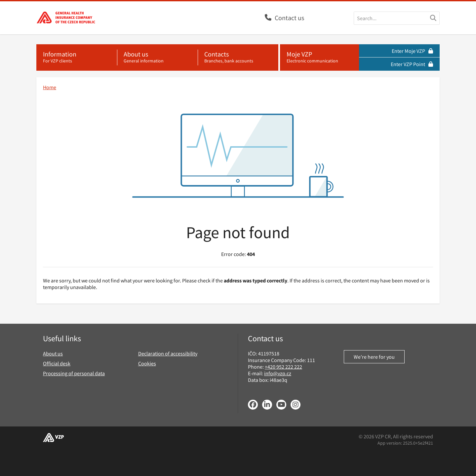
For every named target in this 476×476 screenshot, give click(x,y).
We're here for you (374, 357)
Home (50, 87)
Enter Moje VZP (412, 51)
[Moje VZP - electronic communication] (319, 57)
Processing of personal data (74, 373)
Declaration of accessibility (168, 353)
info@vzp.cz (278, 373)
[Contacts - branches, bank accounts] (238, 57)
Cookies (147, 363)
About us (53, 353)
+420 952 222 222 (283, 367)
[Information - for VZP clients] (77, 57)
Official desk (57, 363)
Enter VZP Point (412, 64)
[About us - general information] (157, 57)
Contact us (289, 18)
